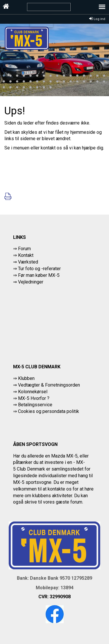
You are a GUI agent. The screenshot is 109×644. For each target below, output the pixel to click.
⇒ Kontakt (23, 255)
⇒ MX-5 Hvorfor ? (31, 398)
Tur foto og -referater (39, 269)
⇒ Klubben (24, 378)
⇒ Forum (22, 249)
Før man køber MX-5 (39, 275)
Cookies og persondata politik (49, 411)
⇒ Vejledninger (28, 282)
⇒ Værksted (26, 262)
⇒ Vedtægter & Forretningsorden (47, 385)
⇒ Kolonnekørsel (30, 392)
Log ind (97, 19)
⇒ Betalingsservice (33, 405)
